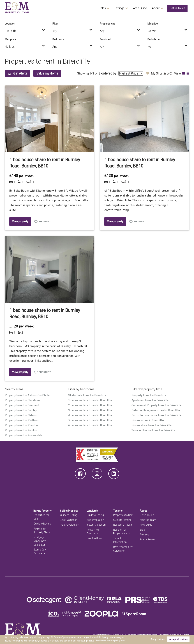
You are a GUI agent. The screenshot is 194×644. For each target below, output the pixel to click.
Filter (55, 24)
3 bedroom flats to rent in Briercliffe (91, 410)
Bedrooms (59, 39)
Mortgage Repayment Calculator (40, 540)
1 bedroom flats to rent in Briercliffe (91, 400)
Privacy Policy (151, 633)
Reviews (144, 533)
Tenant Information (120, 539)
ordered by (109, 73)
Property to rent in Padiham (22, 419)
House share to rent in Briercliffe (152, 424)
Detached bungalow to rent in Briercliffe (156, 410)
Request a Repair (123, 523)
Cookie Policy (164, 633)
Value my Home (48, 73)
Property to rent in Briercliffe (149, 395)
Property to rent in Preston (21, 424)
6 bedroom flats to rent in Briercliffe (91, 424)
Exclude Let (154, 39)
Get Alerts (18, 73)
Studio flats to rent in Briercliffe (88, 395)
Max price (10, 39)
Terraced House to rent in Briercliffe (154, 429)
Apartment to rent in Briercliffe (150, 400)
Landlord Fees (95, 537)
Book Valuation (69, 519)
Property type (108, 24)
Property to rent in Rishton (21, 429)
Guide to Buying (42, 522)
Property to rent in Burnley (21, 410)
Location (10, 24)
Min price (153, 24)
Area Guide (140, 8)
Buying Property (43, 509)
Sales (102, 8)
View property (20, 221)
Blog (142, 528)
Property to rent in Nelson (21, 415)
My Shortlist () (159, 73)
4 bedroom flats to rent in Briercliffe (91, 415)
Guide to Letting (95, 514)
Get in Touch (177, 8)
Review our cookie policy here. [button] (111, 641)
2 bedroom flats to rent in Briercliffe (91, 405)
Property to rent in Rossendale (24, 434)
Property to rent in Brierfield (22, 405)
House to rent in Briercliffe (148, 419)
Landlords (92, 509)
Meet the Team (148, 519)
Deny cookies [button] (158, 639)
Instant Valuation (70, 523)
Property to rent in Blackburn (22, 400)
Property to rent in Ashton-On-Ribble (27, 395)
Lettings (119, 8)
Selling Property (69, 509)
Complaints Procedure (136, 633)
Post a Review (148, 538)
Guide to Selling (69, 514)
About (156, 8)
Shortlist (45, 222)
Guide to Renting (122, 519)
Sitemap (186, 633)
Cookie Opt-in (176, 633)
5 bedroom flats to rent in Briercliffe (91, 419)
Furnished (105, 39)
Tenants (118, 509)
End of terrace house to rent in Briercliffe (157, 415)
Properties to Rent (123, 514)
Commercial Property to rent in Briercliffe (157, 405)
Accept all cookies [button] (178, 639)
